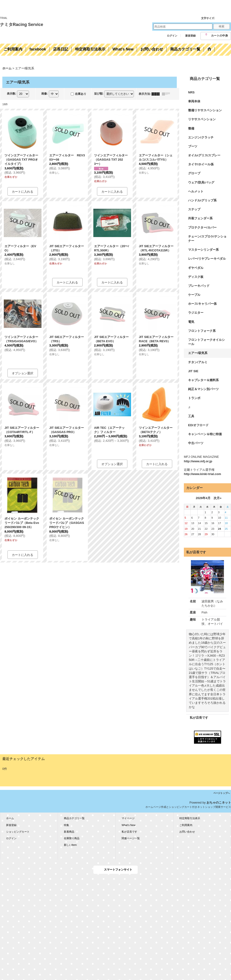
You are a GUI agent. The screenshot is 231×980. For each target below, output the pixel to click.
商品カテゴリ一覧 (74, 818)
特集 (66, 825)
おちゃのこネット (219, 803)
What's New (129, 825)
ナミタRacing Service (22, 25)
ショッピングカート (18, 832)
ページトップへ (222, 793)
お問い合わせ (187, 832)
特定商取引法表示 (190, 818)
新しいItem (70, 845)
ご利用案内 (186, 825)
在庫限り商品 (72, 838)
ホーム (10, 818)
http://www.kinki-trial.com (202, 474)
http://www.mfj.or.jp (198, 461)
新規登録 (190, 36)
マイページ (128, 818)
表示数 (12, 94)
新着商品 (69, 832)
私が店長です (199, 718)
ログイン (172, 36)
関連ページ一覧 (131, 838)
